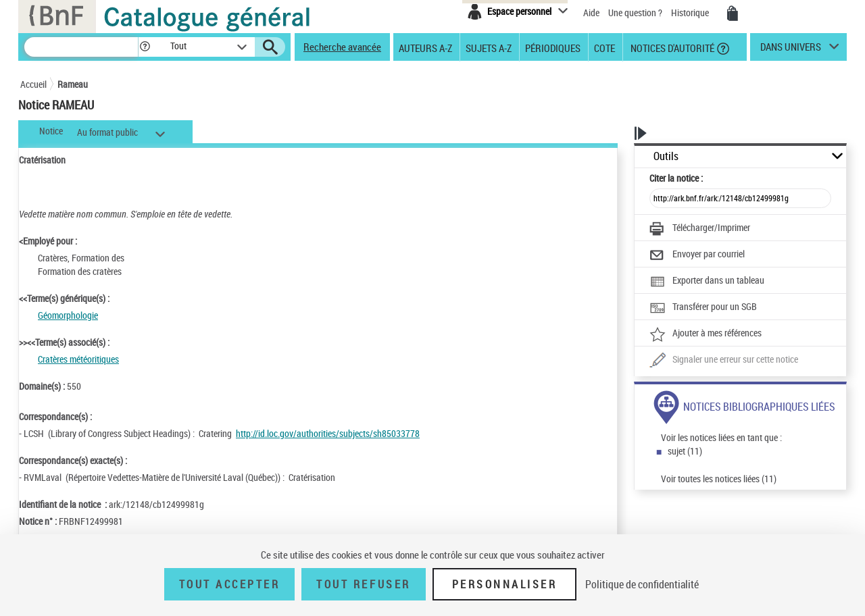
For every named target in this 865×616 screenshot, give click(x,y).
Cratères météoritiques (78, 359)
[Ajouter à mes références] (706, 334)
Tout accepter (230, 584)
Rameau (73, 84)
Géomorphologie (68, 315)
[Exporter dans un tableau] (707, 282)
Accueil (33, 84)
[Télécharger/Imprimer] (700, 229)
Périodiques (553, 47)
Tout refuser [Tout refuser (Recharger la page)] (363, 584)
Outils (666, 156)
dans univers (791, 50)
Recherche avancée (342, 47)
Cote (604, 47)
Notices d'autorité (671, 47)
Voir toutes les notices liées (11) (719, 479)
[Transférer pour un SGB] (703, 308)
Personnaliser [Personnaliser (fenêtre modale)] (505, 584)
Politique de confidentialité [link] (642, 584)
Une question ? (635, 12)
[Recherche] (81, 47)
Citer (676, 178)
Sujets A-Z (489, 47)
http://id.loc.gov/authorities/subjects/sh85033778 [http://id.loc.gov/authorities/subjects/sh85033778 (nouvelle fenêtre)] (328, 433)
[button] (145, 47)
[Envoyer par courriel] (697, 255)
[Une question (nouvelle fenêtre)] (724, 361)
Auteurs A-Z (425, 47)
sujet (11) (685, 451)
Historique (691, 12)
